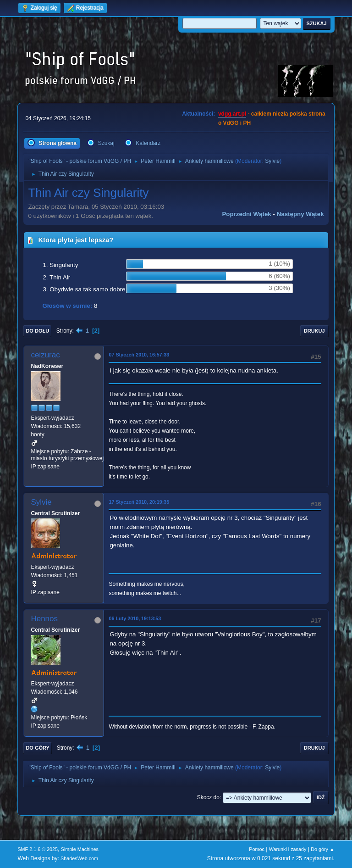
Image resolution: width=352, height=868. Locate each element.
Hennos (44, 619)
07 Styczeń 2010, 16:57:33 (139, 355)
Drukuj (314, 331)
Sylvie (272, 161)
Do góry (38, 748)
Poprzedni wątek (246, 214)
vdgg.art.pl (232, 114)
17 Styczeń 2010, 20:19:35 (139, 502)
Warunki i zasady (288, 849)
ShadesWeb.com (79, 858)
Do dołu (37, 331)
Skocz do (208, 797)
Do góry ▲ (322, 849)
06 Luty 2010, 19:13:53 (135, 618)
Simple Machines (80, 849)
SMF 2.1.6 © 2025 (38, 849)
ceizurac (45, 355)
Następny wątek (300, 214)
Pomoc (257, 849)
